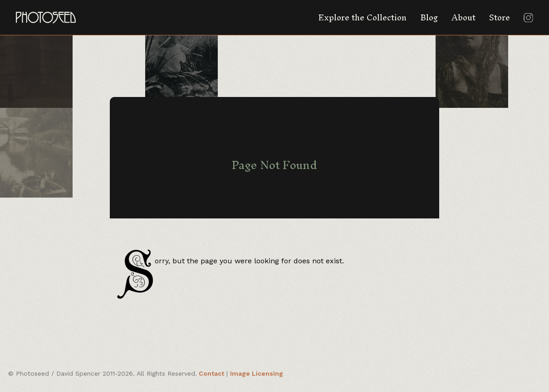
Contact (211, 373)
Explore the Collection (362, 17)
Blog (429, 17)
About (463, 17)
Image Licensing (257, 373)
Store (500, 17)
